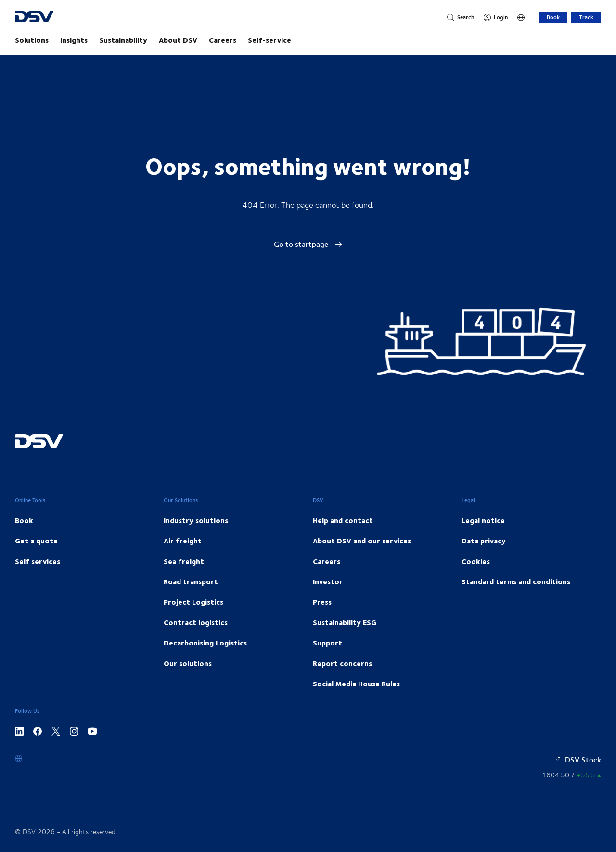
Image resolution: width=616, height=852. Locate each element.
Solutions (32, 40)
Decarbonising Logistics (205, 643)
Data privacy (484, 541)
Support (327, 643)
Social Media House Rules (356, 684)
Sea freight (184, 561)
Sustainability (123, 40)
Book (553, 17)
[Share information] (571, 775)
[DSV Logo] (52, 18)
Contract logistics (196, 622)
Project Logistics (193, 602)
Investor (328, 581)
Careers (223, 40)
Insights (74, 40)
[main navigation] (308, 40)
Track (586, 17)
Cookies (476, 561)
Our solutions (188, 663)
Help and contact (343, 520)
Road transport (191, 581)
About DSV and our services (362, 541)
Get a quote (36, 541)
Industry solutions (196, 520)
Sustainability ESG (345, 622)
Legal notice (483, 520)
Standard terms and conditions (516, 581)
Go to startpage (308, 244)
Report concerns (342, 663)
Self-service (269, 40)
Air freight (183, 541)
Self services (38, 561)
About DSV (178, 40)
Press (322, 602)
